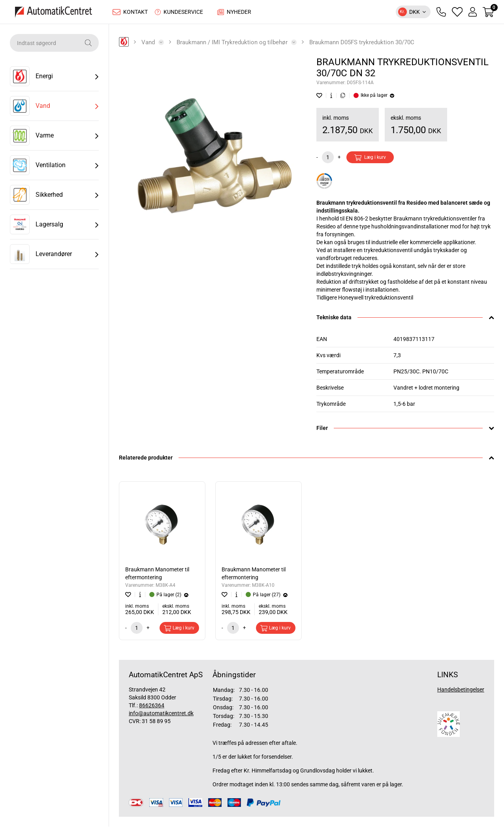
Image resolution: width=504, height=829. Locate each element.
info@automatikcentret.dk (161, 715)
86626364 (152, 707)
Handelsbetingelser (461, 691)
